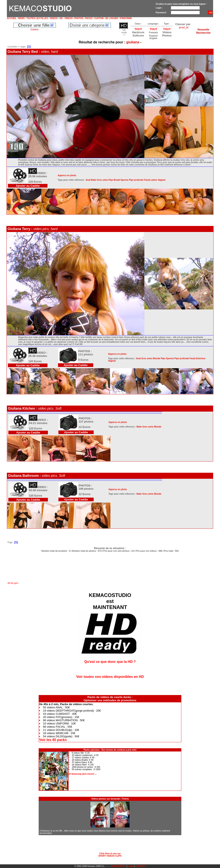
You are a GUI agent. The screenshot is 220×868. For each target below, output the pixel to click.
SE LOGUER (112, 18)
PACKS (89, 18)
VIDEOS (54, 18)
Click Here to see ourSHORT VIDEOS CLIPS (110, 855)
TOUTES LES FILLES (37, 18)
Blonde (157, 358)
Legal (131, 866)
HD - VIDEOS (66, 18)
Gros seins (102, 180)
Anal (88, 180)
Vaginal (161, 180)
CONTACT (140, 866)
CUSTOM (99, 18)
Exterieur (201, 358)
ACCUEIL (12, 18)
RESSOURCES (119, 866)
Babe (94, 180)
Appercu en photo (67, 175)
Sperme (125, 180)
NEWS (21, 18)
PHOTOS (79, 18)
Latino (154, 180)
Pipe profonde (136, 180)
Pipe (111, 180)
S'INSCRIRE (126, 18)
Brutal (117, 180)
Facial (147, 180)
